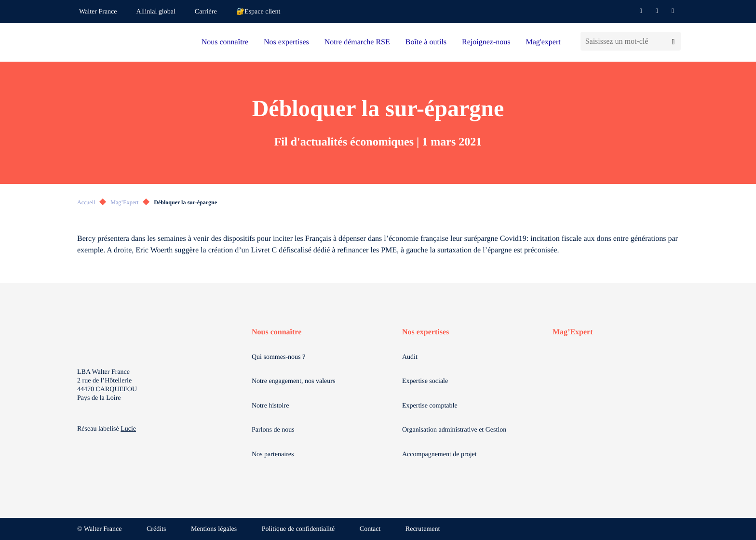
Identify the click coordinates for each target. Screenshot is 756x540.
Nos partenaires (273, 454)
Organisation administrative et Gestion (454, 430)
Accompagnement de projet (439, 454)
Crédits (156, 529)
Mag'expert (543, 42)
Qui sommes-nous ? (278, 357)
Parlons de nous (273, 430)
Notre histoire (270, 406)
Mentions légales (214, 529)
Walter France (98, 12)
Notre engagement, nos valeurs (293, 381)
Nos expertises (286, 42)
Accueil (86, 202)
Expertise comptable (430, 406)
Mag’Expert (124, 202)
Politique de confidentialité (298, 529)
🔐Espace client (258, 12)
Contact (370, 529)
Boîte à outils (426, 42)
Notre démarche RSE (357, 42)
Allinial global (156, 12)
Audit (410, 357)
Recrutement (423, 529)
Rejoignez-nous (486, 42)
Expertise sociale (425, 381)
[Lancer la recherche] (673, 41)
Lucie (128, 429)
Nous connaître (225, 42)
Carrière (206, 12)
